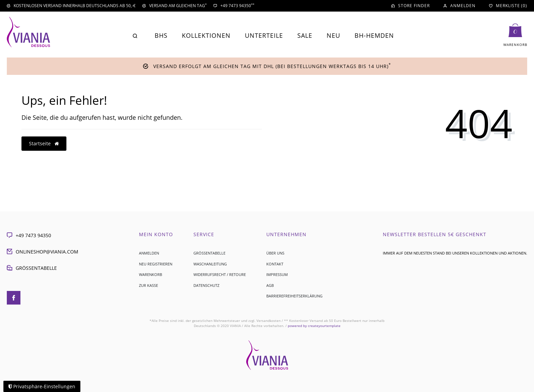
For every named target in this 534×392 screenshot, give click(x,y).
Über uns (275, 253)
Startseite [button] (44, 143)
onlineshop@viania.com (43, 252)
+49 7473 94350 (29, 235)
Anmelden (149, 253)
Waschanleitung (210, 264)
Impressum (277, 274)
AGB (270, 285)
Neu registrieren (156, 264)
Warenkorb (151, 274)
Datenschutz (206, 285)
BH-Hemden (374, 35)
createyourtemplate (314, 326)
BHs (161, 35)
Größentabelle (32, 268)
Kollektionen (206, 35)
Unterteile (264, 35)
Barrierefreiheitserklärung (294, 296)
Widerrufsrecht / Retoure (220, 274)
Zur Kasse (148, 285)
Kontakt (275, 264)
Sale (305, 35)
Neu (333, 35)
